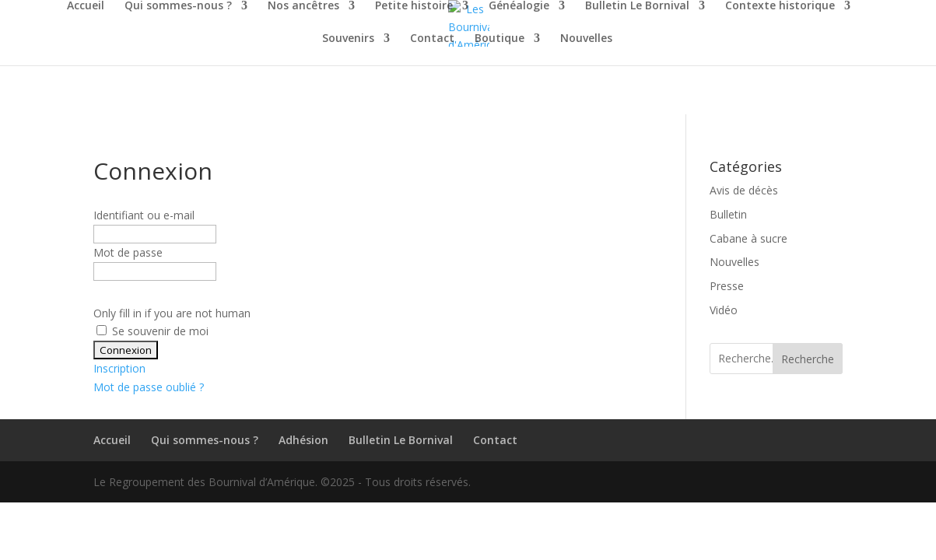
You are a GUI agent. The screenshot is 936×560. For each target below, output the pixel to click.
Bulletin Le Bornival (637, 6)
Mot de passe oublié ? (149, 387)
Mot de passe (128, 252)
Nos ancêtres (303, 6)
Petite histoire (414, 6)
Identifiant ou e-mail (144, 215)
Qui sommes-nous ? (178, 6)
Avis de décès (744, 190)
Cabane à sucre (748, 238)
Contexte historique (780, 6)
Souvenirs (348, 39)
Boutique (500, 39)
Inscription (119, 368)
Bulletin (728, 214)
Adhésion (303, 440)
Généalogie (519, 6)
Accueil (86, 6)
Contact (432, 39)
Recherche (808, 359)
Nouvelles (586, 39)
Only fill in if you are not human (172, 313)
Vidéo (724, 310)
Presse (727, 286)
